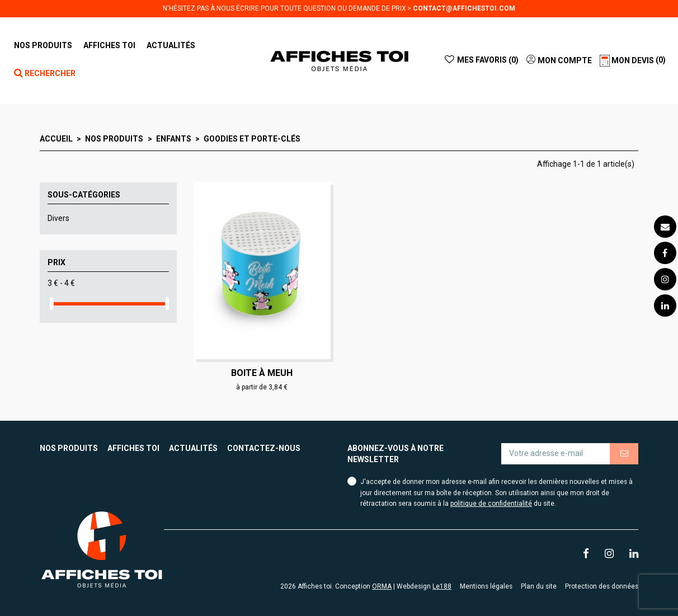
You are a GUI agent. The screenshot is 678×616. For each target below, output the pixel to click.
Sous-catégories (84, 195)
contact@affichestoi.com (464, 8)
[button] (109, 45)
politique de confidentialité (491, 504)
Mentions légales (486, 586)
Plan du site (539, 586)
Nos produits (69, 448)
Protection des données (602, 586)
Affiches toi (133, 448)
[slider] (51, 304)
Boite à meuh (262, 373)
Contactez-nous (264, 448)
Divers (58, 218)
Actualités (193, 448)
